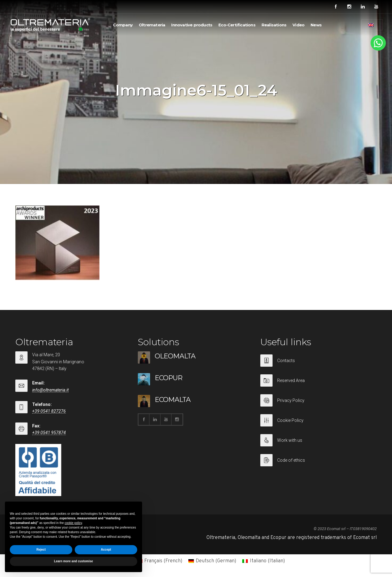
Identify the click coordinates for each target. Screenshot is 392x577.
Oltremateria (152, 25)
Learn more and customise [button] (73, 561)
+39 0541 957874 (49, 433)
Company (123, 25)
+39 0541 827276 (49, 411)
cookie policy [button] (73, 523)
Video (298, 25)
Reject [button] (41, 550)
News (316, 25)
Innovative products (192, 25)
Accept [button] (106, 550)
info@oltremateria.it (50, 390)
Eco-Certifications (237, 25)
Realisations (274, 25)
